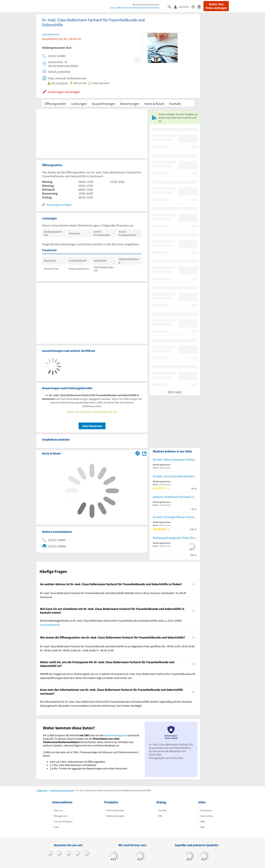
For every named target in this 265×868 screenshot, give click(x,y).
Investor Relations (63, 821)
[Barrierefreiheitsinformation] (195, 7)
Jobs (57, 827)
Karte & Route (154, 104)
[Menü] (201, 7)
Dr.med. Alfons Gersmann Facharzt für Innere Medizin (175, 459)
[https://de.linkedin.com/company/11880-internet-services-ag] (87, 854)
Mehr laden (175, 392)
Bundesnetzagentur (116, 735)
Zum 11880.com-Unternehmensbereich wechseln (135, 8)
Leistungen (79, 104)
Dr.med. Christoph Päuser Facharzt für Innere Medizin (175, 517)
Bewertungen (130, 104)
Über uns (59, 810)
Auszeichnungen (104, 104)
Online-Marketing (115, 810)
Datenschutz (207, 816)
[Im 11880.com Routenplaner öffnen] (138, 453)
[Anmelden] (183, 7)
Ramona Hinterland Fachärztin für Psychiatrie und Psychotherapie (175, 497)
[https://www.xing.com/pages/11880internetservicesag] (77, 854)
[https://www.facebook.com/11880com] (50, 854)
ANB (202, 827)
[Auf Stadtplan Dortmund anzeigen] (144, 453)
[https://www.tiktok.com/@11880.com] (59, 854)
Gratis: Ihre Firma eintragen (216, 6)
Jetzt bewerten (92, 426)
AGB (202, 821)
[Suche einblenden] (171, 7)
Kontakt (175, 104)
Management (61, 816)
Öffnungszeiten (55, 104)
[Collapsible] (194, 584)
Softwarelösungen (115, 816)
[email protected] (50, 625)
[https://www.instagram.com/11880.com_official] (68, 854)
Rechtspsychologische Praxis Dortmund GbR (175, 538)
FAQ (160, 816)
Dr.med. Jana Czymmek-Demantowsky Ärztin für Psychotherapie (175, 476)
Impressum (206, 810)
